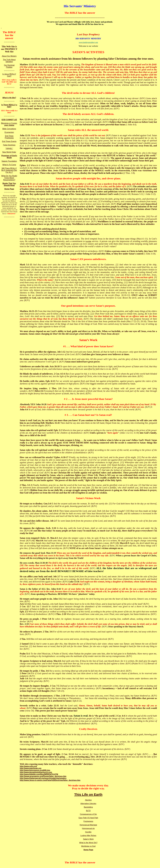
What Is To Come (9, 165)
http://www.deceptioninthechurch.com (36, 772)
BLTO (88, 811)
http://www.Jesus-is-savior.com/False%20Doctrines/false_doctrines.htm (50, 780)
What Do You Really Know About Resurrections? (9, 178)
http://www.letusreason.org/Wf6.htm (35, 770)
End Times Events (9, 141)
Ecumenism (9, 132)
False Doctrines (9, 145)
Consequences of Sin (88, 814)
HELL (88, 757)
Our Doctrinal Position (9, 66)
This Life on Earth (88, 794)
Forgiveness (88, 821)
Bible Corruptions (9, 129)
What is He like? (9, 98)
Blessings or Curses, (9, 124)
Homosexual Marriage (88, 825)
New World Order (9, 152)
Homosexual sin (88, 828)
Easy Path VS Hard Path (88, 818)
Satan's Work (88, 839)
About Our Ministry (9, 56)
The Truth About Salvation (9, 61)
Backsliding (88, 807)
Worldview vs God (88, 846)
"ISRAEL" (9, 149)
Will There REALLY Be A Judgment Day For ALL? (9, 170)
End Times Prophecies (9, 137)
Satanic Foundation (9, 161)
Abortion (88, 800)
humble (88, 241)
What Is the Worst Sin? (88, 843)
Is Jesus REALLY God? (9, 75)
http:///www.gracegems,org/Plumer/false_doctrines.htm (43, 776)
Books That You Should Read (9, 184)
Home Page (9, 189)
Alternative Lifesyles (88, 804)
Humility (88, 832)
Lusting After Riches (88, 836)
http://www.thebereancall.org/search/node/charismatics (43, 778)
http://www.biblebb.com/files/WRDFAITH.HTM (39, 774)
